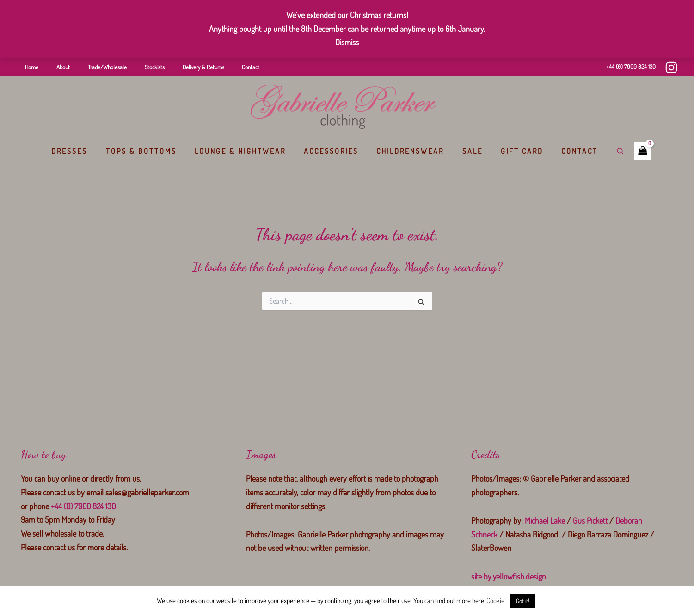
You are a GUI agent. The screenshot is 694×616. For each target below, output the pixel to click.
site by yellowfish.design (509, 576)
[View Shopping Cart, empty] (629, 151)
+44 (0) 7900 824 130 (631, 67)
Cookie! (496, 601)
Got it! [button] (523, 601)
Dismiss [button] (347, 42)
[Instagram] (671, 67)
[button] (607, 151)
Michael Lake (545, 520)
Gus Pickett (590, 520)
